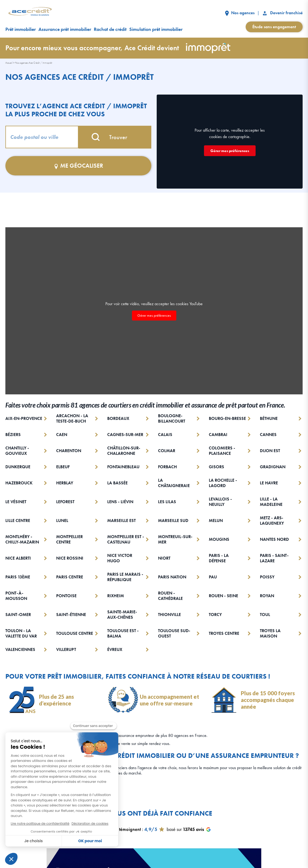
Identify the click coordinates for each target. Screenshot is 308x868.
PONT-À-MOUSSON (16, 596)
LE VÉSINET (16, 502)
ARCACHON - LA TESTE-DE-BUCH (72, 419)
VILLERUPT (66, 650)
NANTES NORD (274, 539)
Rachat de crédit (110, 29)
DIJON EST (270, 451)
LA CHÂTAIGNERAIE (174, 483)
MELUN (216, 521)
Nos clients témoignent (119, 829)
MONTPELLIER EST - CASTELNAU (126, 539)
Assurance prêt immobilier (65, 29)
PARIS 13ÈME (18, 577)
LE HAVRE (269, 483)
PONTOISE (66, 596)
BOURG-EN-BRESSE (227, 418)
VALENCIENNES (20, 650)
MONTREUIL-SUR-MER (175, 539)
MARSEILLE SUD (173, 521)
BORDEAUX (118, 418)
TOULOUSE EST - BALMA (123, 633)
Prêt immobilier (21, 29)
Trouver (115, 137)
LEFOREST (65, 502)
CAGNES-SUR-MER (125, 435)
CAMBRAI (218, 435)
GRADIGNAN (273, 467)
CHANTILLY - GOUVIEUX (17, 451)
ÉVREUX (115, 650)
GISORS (216, 467)
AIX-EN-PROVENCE (24, 418)
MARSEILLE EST (121, 521)
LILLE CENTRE (18, 521)
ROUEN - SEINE (223, 596)
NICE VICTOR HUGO (120, 558)
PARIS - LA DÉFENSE (219, 558)
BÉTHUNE (269, 418)
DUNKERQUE (18, 467)
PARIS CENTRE (70, 577)
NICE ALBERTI (18, 558)
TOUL (265, 615)
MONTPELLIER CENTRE (69, 539)
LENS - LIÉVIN (120, 502)
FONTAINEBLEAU (123, 467)
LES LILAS (167, 502)
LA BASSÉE (117, 483)
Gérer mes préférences (230, 151)
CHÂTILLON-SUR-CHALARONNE (124, 451)
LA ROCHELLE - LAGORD (223, 483)
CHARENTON (69, 451)
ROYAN (267, 596)
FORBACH (167, 467)
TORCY (215, 615)
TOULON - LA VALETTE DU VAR (21, 633)
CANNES (268, 435)
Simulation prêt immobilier (156, 29)
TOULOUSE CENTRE (75, 633)
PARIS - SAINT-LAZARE (274, 558)
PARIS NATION (172, 577)
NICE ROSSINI (70, 558)
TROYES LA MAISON (270, 633)
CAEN (62, 435)
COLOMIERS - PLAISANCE (222, 451)
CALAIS (165, 435)
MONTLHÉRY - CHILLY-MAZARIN (22, 539)
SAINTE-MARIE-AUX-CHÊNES (122, 615)
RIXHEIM (116, 596)
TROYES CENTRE (224, 633)
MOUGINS (219, 539)
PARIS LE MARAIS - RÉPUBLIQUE (125, 577)
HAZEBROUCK (19, 483)
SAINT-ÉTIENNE (71, 615)
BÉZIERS (13, 435)
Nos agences (240, 13)
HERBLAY (65, 483)
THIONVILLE (169, 615)
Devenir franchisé (282, 13)
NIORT (164, 558)
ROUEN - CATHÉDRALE (170, 596)
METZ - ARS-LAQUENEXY (272, 521)
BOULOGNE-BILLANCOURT (172, 419)
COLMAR (167, 451)
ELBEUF (63, 467)
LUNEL (62, 521)
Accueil (9, 63)
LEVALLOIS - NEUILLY (220, 502)
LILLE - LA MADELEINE (271, 502)
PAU (213, 577)
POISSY (267, 577)
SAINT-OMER (18, 615)
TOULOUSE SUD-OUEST (174, 633)
